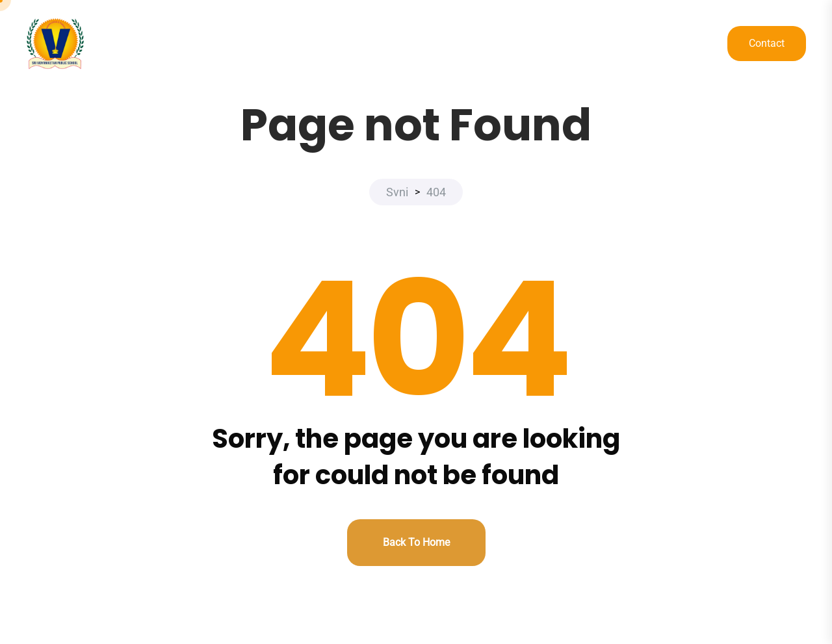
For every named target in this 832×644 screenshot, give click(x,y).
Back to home (416, 542)
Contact (767, 43)
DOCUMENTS (633, 44)
